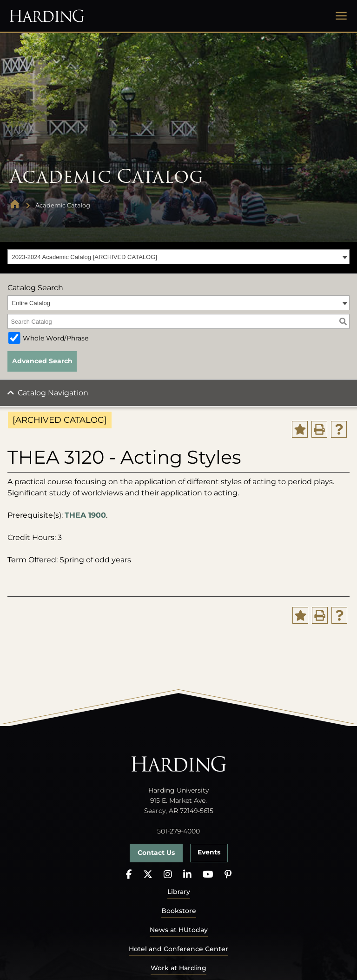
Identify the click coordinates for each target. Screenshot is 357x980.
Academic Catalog (63, 205)
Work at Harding (178, 968)
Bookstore (179, 911)
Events (209, 852)
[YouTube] (208, 875)
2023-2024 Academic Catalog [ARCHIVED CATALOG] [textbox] (85, 257)
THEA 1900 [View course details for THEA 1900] (85, 515)
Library (179, 892)
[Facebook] (129, 875)
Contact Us (156, 853)
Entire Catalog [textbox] (31, 303)
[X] (148, 875)
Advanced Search (42, 361)
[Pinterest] (228, 875)
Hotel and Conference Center (178, 949)
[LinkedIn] (187, 875)
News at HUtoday (179, 930)
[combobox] (178, 257)
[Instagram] (168, 875)
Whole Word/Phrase (56, 338)
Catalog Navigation (53, 393)
